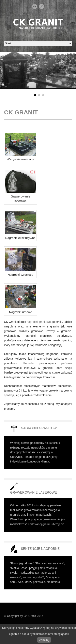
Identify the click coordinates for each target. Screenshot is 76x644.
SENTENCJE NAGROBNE (40, 549)
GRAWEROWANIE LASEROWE (34, 493)
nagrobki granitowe (39, 322)
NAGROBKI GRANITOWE (40, 428)
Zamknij (44, 640)
